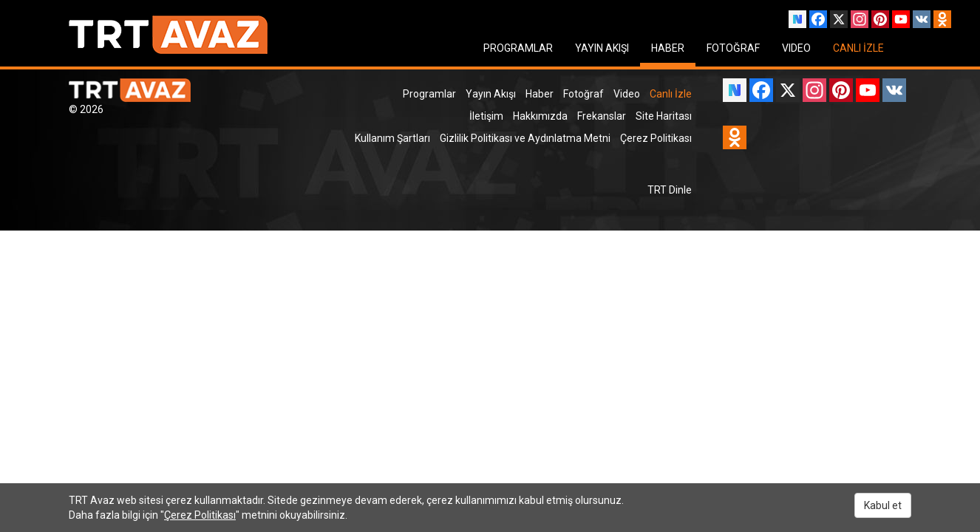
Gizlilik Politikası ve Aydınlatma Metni (525, 138)
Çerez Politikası (656, 138)
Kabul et (883, 505)
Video (627, 94)
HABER (668, 48)
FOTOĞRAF (733, 48)
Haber (540, 94)
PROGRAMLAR (518, 48)
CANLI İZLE (858, 48)
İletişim (486, 116)
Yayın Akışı (491, 94)
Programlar (429, 94)
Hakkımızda (540, 116)
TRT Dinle (670, 190)
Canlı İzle (671, 94)
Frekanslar (602, 116)
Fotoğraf (583, 94)
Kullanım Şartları (392, 138)
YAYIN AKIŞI (602, 48)
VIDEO (796, 48)
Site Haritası (664, 116)
